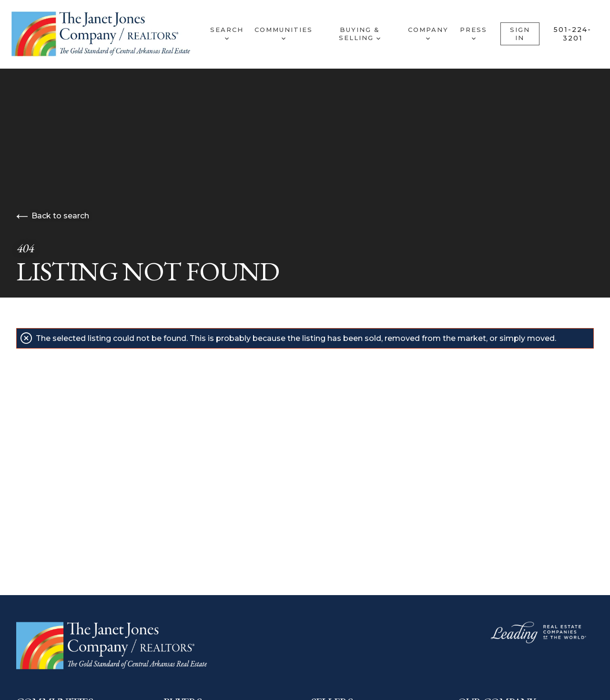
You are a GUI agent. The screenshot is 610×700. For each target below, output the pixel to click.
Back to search (53, 216)
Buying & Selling (360, 34)
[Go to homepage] (110, 34)
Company (428, 33)
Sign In (520, 34)
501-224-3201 (573, 34)
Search (227, 33)
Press (473, 33)
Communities (284, 33)
